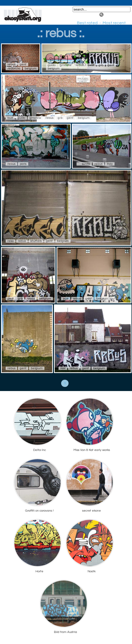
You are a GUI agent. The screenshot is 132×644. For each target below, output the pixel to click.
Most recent (114, 23)
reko (11, 241)
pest (91, 65)
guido (52, 65)
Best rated (87, 23)
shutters (36, 241)
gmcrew (66, 65)
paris (23, 164)
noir (63, 368)
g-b (101, 65)
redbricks (14, 69)
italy (110, 164)
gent (23, 64)
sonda (86, 164)
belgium (31, 69)
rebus (11, 64)
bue (10, 118)
